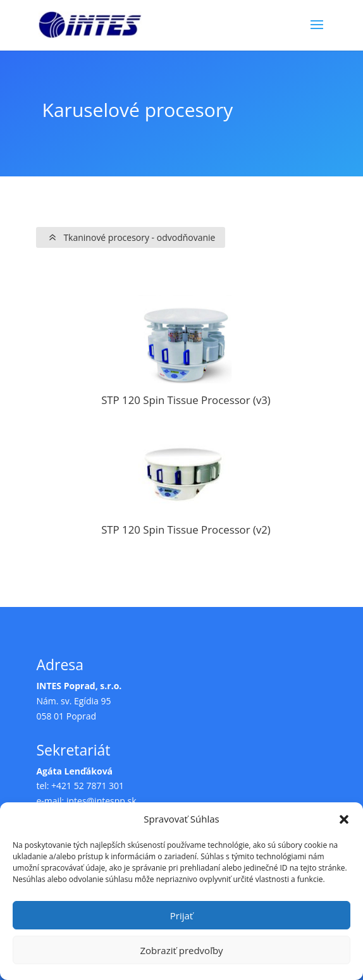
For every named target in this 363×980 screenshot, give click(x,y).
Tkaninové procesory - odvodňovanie (139, 237)
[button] (344, 819)
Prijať (181, 916)
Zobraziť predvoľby (181, 950)
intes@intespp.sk (102, 801)
